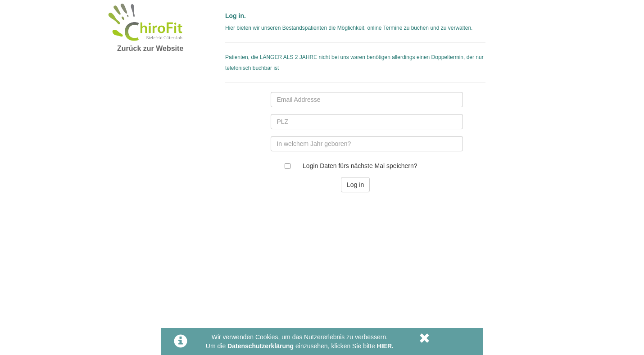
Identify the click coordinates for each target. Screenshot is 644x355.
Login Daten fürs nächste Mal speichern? (360, 166)
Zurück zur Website (150, 48)
